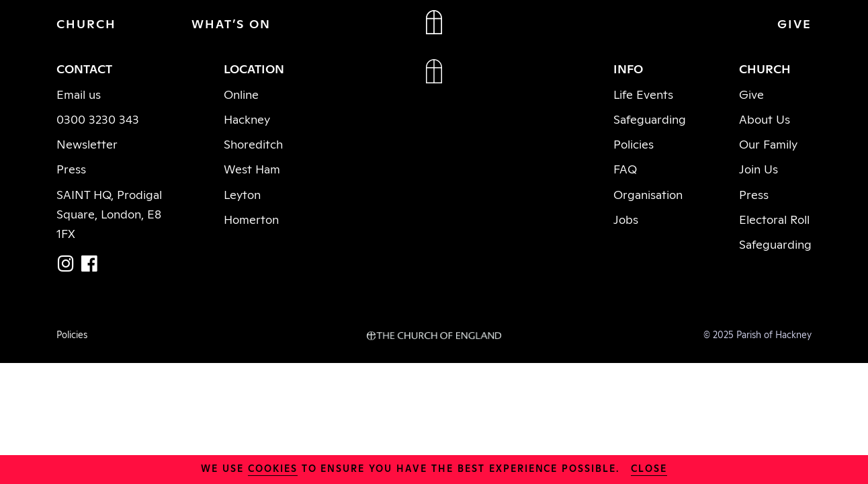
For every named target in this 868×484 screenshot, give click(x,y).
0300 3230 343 (98, 118)
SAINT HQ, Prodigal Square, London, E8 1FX (109, 213)
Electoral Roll (774, 218)
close (649, 468)
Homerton (251, 218)
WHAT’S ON (231, 23)
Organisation (648, 194)
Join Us (758, 168)
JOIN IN (675, 23)
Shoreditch (253, 143)
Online (241, 93)
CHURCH (86, 23)
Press (71, 168)
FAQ (625, 168)
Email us (79, 93)
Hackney (247, 118)
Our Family (768, 143)
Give (751, 93)
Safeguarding (650, 118)
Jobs (626, 218)
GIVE (794, 23)
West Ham (252, 168)
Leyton (242, 194)
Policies (634, 143)
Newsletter (87, 143)
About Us (765, 118)
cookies (273, 468)
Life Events (643, 93)
